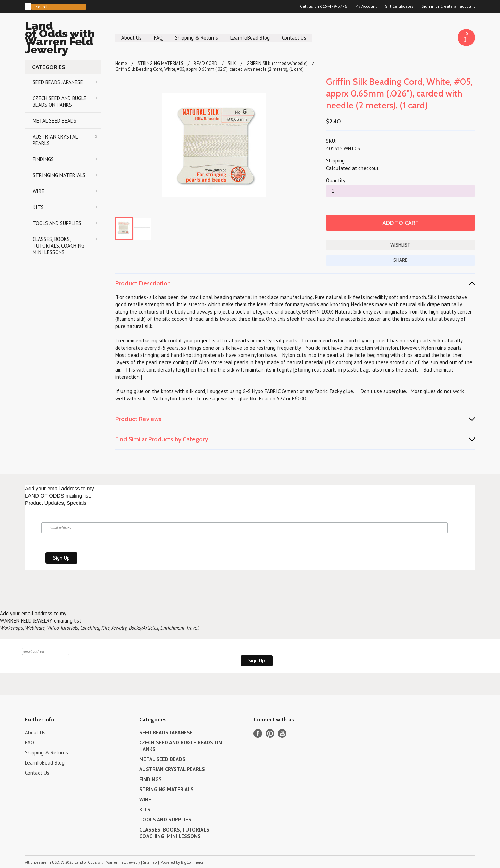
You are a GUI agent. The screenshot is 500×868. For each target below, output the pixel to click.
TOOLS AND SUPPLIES (57, 223)
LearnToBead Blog (250, 38)
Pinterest (270, 733)
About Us (131, 38)
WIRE (39, 191)
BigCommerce (192, 862)
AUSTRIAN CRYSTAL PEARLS (55, 140)
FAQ (158, 38)
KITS (38, 207)
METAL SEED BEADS (55, 121)
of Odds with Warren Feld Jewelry (63, 39)
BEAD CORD (206, 63)
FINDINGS (43, 159)
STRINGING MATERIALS (59, 175)
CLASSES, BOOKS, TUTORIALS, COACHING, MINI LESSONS (59, 246)
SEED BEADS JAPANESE (58, 82)
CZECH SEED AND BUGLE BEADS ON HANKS (60, 101)
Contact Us (294, 38)
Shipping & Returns (197, 38)
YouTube (282, 733)
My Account (366, 6)
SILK (232, 63)
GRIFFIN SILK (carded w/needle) (277, 63)
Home (121, 63)
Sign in (428, 6)
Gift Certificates (399, 6)
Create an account (458, 6)
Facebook (258, 733)
